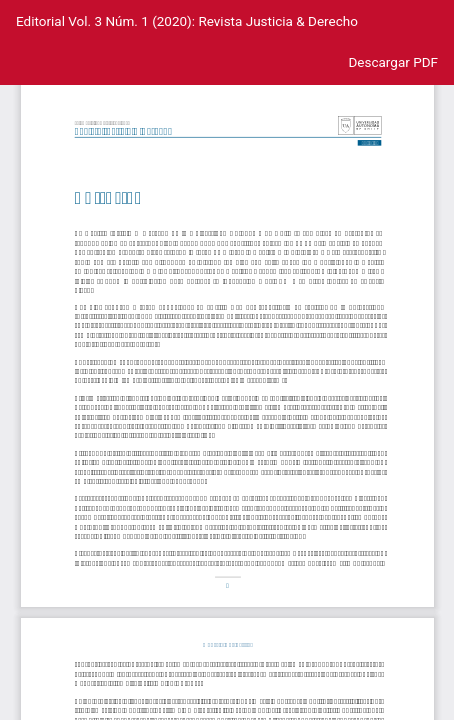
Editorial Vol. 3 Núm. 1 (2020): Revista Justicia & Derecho (187, 21)
